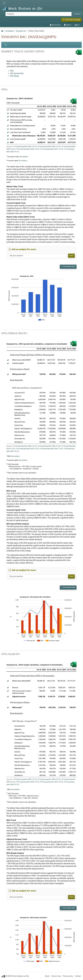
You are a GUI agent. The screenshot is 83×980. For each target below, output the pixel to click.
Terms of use (56, 976)
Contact (78, 976)
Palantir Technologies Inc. (23, 429)
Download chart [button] (68, 267)
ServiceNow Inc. (20, 439)
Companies (10, 31)
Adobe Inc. (18, 396)
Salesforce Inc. (20, 435)
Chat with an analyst (71, 20)
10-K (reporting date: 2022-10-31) (28, 149)
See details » (24, 157)
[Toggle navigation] (4, 3)
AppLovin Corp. (20, 399)
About (47, 976)
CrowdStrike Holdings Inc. (23, 406)
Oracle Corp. (19, 425)
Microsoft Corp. (20, 422)
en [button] (77, 25)
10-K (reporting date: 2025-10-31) (25, 146)
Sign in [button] (68, 25)
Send (71, 256)
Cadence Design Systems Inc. (25, 403)
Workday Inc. (19, 442)
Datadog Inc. (19, 410)
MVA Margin (15, 76)
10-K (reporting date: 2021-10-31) (52, 149)
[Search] (39, 14)
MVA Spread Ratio (17, 73)
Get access (55, 25)
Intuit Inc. (18, 419)
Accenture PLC (20, 393)
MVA (12, 71)
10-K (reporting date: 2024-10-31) (49, 146)
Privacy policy (68, 976)
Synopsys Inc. (21, 31)
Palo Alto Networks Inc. (22, 432)
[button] (8, 110)
